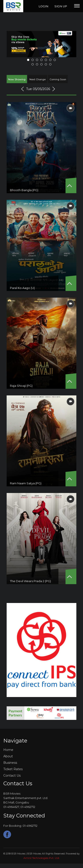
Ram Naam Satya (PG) (26, 483)
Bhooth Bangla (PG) (24, 190)
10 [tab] (42, 64)
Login (43, 6)
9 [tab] (37, 64)
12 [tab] (50, 64)
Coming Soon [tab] (58, 79)
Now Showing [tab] (17, 79)
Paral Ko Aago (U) (22, 288)
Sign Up (61, 6)
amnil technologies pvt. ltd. (42, 858)
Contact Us (12, 776)
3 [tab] (37, 60)
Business (10, 763)
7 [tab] (55, 60)
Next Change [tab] (38, 79)
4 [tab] (42, 60)
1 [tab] (28, 60)
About (8, 756)
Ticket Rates (13, 769)
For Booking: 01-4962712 (20, 826)
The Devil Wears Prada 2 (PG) (30, 581)
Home (8, 750)
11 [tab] (46, 64)
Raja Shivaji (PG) (21, 386)
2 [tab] (33, 60)
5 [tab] (46, 60)
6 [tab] (50, 60)
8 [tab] (33, 64)
